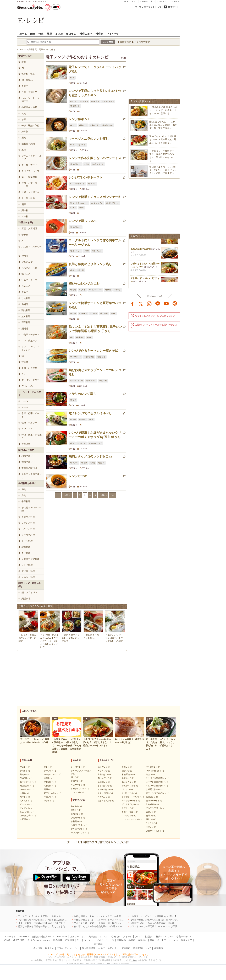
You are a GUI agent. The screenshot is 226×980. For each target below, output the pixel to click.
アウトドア (27, 429)
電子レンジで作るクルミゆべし (90, 413)
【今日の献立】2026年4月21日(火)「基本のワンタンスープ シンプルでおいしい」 (170, 920)
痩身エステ (187, 940)
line (158, 303)
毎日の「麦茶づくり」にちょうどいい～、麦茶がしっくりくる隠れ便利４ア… (163, 170)
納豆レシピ (49, 789)
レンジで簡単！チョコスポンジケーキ (95, 197)
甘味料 (25, 216)
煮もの (25, 292)
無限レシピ (151, 816)
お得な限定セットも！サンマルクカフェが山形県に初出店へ (104, 916)
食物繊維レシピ (153, 804)
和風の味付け (28, 456)
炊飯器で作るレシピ (155, 789)
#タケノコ (74, 463)
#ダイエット (75, 106)
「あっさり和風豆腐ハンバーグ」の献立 (27, 638)
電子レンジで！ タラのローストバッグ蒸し (95, 69)
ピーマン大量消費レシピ (157, 782)
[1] (58, 495)
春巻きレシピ (128, 778)
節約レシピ (151, 812)
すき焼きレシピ (105, 786)
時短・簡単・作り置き (32, 436)
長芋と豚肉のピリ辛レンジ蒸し (90, 264)
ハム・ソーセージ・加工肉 (32, 100)
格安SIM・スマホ (165, 937)
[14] (112, 495)
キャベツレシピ (27, 789)
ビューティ (144, 1)
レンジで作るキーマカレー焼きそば (93, 351)
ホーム (23, 34)
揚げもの (26, 274)
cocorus (47, 940)
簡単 (49, 34)
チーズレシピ (50, 771)
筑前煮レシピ (104, 782)
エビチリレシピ (129, 782)
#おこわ (73, 290)
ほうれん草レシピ (28, 816)
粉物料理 (26, 298)
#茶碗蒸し (80, 337)
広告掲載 (126, 948)
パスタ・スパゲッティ (32, 248)
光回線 (7, 940)
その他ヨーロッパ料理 (32, 509)
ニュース (110, 940)
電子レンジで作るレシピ (157, 793)
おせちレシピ (77, 806)
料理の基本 (86, 34)
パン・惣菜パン (29, 341)
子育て (127, 1)
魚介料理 (26, 316)
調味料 (25, 210)
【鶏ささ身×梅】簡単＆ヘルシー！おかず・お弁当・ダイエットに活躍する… (163, 110)
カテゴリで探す (142, 42)
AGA (176, 940)
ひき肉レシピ (26, 778)
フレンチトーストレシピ (133, 819)
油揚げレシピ (50, 786)
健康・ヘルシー (29, 423)
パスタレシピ (128, 789)
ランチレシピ (152, 823)
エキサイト (173, 7)
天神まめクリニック (99, 937)
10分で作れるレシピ (155, 771)
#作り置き (95, 101)
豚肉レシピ (25, 771)
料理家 (99, 34)
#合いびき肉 (89, 357)
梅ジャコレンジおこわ (84, 284)
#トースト (92, 184)
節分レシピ (76, 810)
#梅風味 (108, 290)
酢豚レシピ (127, 767)
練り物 (25, 131)
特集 (41, 34)
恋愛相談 (69, 940)
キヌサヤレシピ (78, 785)
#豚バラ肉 (94, 125)
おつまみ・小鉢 (29, 268)
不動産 (132, 940)
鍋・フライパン (29, 592)
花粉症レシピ (77, 814)
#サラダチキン (108, 101)
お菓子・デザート (30, 335)
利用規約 (49, 948)
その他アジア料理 (30, 559)
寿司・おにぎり (29, 368)
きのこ (25, 86)
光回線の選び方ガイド (43, 937)
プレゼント (161, 1)
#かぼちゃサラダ (95, 443)
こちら (134, 960)
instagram (149, 303)
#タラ (72, 78)
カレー (25, 374)
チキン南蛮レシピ (106, 793)
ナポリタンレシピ (130, 793)
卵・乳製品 (27, 80)
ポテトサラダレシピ (131, 804)
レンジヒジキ (78, 476)
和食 (24, 489)
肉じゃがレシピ (105, 778)
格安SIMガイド (184, 937)
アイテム (128, 937)
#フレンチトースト (77, 184)
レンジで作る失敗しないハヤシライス (95, 158)
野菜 (24, 62)
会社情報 (38, 948)
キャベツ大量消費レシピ (157, 778)
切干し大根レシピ (52, 793)
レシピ (99, 940)
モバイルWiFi (34, 940)
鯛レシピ (75, 777)
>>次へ (103, 495)
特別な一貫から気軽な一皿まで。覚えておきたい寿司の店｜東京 (50, 926)
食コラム (71, 34)
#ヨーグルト (97, 251)
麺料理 (25, 329)
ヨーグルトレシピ (52, 774)
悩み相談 (58, 940)
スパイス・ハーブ (30, 171)
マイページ (113, 34)
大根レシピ (25, 793)
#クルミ (82, 419)
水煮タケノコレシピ (80, 789)
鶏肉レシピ (25, 774)
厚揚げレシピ (50, 782)
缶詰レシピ (151, 774)
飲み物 (25, 362)
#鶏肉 (93, 463)
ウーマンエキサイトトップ (148, 7)
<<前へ (67, 495)
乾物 (24, 113)
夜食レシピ (151, 827)
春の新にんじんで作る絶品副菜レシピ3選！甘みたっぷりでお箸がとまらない (112, 926)
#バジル (94, 313)
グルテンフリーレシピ (156, 808)
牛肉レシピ (25, 767)
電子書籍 (98, 944)
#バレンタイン (97, 203)
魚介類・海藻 (28, 74)
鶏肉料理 (26, 310)
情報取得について (142, 948)
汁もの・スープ (29, 280)
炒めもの (26, 286)
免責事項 (158, 948)
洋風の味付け (28, 462)
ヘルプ (101, 948)
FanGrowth (62, 937)
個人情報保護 (89, 948)
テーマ (25, 407)
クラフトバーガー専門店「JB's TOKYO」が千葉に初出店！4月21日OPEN (166, 926)
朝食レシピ (151, 819)
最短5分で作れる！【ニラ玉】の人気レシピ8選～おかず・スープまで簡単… (163, 125)
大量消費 (26, 444)
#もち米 (82, 290)
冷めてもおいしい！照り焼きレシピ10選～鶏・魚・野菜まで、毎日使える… (163, 139)
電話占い (149, 937)
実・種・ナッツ (29, 165)
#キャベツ (82, 145)
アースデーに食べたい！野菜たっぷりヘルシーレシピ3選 (47, 916)
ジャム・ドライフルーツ (32, 157)
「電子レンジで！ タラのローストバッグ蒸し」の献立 (115, 638)
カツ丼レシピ (104, 771)
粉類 (24, 119)
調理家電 (26, 599)
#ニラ (72, 145)
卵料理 (25, 256)
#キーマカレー (76, 357)
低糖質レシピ (152, 797)
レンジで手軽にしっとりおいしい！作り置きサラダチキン (95, 93)
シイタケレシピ (78, 767)
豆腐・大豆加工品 (30, 192)
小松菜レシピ (26, 819)
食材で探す (126, 42)
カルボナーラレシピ (131, 801)
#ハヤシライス (98, 164)
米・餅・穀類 (28, 198)
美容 (152, 940)
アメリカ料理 (28, 571)
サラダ (25, 235)
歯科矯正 (143, 940)
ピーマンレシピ (27, 804)
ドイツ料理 (27, 541)
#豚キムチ (83, 125)
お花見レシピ (77, 821)
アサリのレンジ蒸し (82, 394)
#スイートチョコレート (79, 203)
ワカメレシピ (50, 797)
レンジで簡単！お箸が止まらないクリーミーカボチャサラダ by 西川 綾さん (95, 435)
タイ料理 (26, 553)
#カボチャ (82, 443)
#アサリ (73, 400)
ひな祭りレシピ (78, 818)
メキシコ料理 (28, 577)
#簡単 (82, 208)
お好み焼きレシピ (106, 789)
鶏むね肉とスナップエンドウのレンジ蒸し (95, 372)
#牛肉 (87, 164)
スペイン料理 (28, 529)
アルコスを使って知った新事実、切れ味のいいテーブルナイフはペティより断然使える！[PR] (121, 923)
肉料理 (25, 304)
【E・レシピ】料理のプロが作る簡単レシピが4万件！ (98, 842)
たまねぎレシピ (27, 786)
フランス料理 (28, 523)
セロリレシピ (77, 781)
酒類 (24, 204)
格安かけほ (19, 940)
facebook (133, 303)
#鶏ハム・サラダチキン (79, 101)
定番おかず (27, 262)
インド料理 (27, 565)
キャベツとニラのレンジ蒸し (89, 139)
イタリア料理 (28, 517)
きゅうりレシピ (27, 812)
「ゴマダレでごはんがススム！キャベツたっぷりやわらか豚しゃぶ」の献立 (49, 641)
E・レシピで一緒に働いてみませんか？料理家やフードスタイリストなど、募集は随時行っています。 (98, 954)
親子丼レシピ (104, 767)
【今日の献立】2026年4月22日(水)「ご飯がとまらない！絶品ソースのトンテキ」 (58, 923)
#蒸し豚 (81, 270)
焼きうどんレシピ (106, 801)
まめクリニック (78, 937)
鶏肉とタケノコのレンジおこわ (90, 456)
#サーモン (83, 313)
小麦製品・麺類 (29, 107)
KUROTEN (24, 937)
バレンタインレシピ (80, 833)
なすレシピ (25, 797)
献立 (33, 34)
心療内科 (116, 937)
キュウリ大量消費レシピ (157, 786)
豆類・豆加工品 (29, 92)
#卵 (71, 337)
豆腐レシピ (49, 778)
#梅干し (118, 290)
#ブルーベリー (76, 251)
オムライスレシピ (130, 786)
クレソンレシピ (78, 792)
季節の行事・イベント (32, 415)
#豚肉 (72, 270)
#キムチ (73, 125)
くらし (135, 1)
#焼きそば (101, 357)
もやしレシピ (26, 801)
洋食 (24, 495)
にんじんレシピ (27, 808)
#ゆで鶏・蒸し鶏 (76, 381)
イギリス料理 (28, 535)
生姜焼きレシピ (105, 774)
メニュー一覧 (174, 1)
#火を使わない (107, 125)
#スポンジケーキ (112, 203)
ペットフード (164, 940)
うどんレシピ (104, 797)
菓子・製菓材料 (29, 177)
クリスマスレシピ (79, 829)
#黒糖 (91, 419)
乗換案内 (121, 940)
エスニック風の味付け (32, 476)
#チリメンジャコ (95, 290)
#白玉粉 (73, 419)
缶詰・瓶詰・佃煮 (30, 125)
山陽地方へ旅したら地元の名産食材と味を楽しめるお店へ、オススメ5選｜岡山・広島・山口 (176, 923)
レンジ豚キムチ (79, 119)
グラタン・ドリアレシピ (133, 797)
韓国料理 (26, 547)
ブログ (138, 937)
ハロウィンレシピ (79, 825)
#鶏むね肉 (103, 381)
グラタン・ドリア (30, 380)
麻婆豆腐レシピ (129, 774)
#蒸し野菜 (104, 313)
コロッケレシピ (129, 816)
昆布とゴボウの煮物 (140, 251)
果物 (24, 150)
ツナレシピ (49, 801)
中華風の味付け (29, 468)
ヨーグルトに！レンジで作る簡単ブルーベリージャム (95, 242)
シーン (25, 401)
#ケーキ (73, 208)
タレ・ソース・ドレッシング (32, 348)
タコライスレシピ (130, 812)
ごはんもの (27, 386)
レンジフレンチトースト (86, 177)
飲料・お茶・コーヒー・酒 (32, 185)
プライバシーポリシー (68, 948)
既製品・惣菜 (28, 144)
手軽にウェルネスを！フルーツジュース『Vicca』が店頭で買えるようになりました (116, 920)
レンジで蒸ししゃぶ (82, 221)
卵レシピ (48, 767)
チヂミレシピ (128, 808)
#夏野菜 (73, 313)
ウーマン (88, 940)
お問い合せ (113, 948)
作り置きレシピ (153, 767)
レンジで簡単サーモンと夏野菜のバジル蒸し (95, 305)
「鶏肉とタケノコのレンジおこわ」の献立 (71, 638)
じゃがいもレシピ (28, 782)
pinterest (175, 303)
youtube (166, 303)
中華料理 (26, 501)
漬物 (24, 138)
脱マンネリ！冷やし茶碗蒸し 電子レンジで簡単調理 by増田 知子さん (95, 329)
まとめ (59, 34)
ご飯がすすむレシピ (155, 831)
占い (153, 1)
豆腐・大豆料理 (29, 228)
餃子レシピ (127, 771)
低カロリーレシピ (154, 801)
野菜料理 (26, 322)
